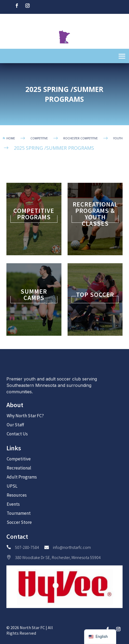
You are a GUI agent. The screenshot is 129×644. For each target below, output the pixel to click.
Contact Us (17, 434)
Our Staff (15, 425)
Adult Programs (22, 477)
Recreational (19, 468)
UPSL (12, 486)
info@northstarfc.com (72, 547)
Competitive (19, 459)
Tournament (19, 513)
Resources (17, 495)
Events (13, 504)
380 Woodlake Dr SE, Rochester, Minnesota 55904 (58, 557)
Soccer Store (19, 522)
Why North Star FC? (25, 416)
